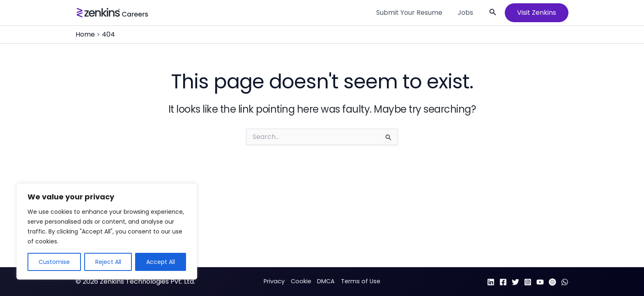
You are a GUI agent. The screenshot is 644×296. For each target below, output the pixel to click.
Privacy (274, 281)
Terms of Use (361, 281)
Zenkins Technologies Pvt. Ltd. (147, 281)
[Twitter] (515, 282)
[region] (107, 231)
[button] (493, 13)
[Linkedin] (491, 282)
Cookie (301, 281)
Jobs (467, 13)
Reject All (108, 262)
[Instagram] (528, 282)
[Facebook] (503, 282)
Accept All (161, 262)
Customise (54, 262)
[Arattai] (552, 282)
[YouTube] (540, 282)
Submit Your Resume (413, 13)
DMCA (326, 281)
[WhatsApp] (565, 282)
